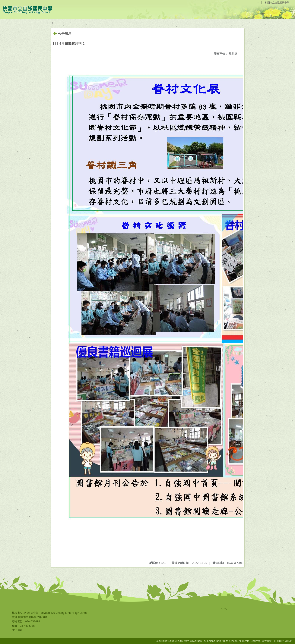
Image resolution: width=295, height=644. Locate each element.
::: (258, 2)
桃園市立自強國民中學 (277, 2)
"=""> (224, 609)
